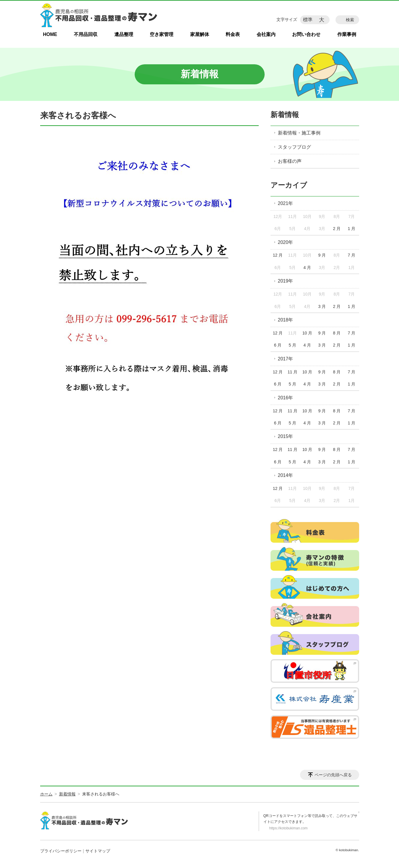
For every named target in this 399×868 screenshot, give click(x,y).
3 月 (322, 306)
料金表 (233, 34)
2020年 (286, 242)
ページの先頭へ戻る (333, 775)
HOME (50, 34)
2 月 (337, 229)
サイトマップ (98, 851)
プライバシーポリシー (61, 851)
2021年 (286, 203)
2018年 (286, 320)
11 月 (293, 372)
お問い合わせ (306, 34)
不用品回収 (86, 34)
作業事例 (347, 34)
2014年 (286, 475)
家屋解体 (200, 34)
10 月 (307, 333)
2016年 (286, 398)
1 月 (351, 229)
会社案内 (266, 34)
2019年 (286, 281)
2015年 (286, 436)
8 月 (337, 333)
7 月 (351, 255)
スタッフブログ (294, 147)
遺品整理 (124, 34)
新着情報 (285, 115)
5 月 (293, 345)
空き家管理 (162, 34)
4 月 (307, 268)
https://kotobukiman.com (289, 828)
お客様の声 (290, 161)
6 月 (278, 345)
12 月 (278, 255)
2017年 (286, 359)
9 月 (322, 255)
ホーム (46, 794)
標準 (308, 20)
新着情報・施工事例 (299, 133)
